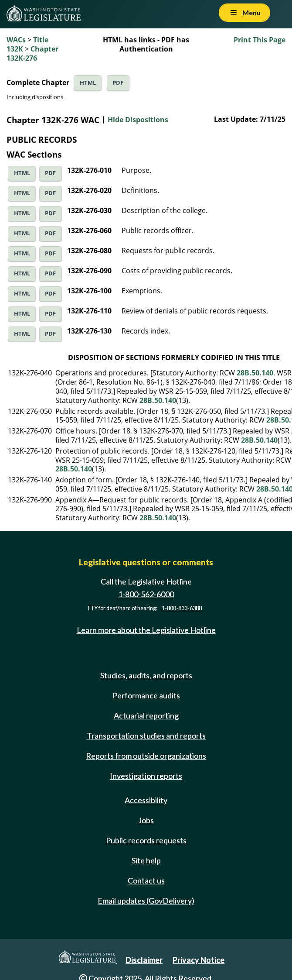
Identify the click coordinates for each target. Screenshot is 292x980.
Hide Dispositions (138, 120)
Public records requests (146, 840)
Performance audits (146, 695)
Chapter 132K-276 (32, 53)
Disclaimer (144, 960)
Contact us (146, 880)
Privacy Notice (199, 960)
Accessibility (146, 800)
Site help (146, 860)
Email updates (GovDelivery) (146, 901)
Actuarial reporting (146, 715)
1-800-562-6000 (146, 594)
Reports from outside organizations (146, 756)
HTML (88, 83)
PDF (118, 83)
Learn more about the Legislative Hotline (146, 630)
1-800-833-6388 (182, 608)
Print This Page (260, 40)
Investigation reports (146, 776)
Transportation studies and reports (146, 736)
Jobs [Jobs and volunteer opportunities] (146, 820)
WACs (16, 40)
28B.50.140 (255, 373)
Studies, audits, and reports (146, 675)
